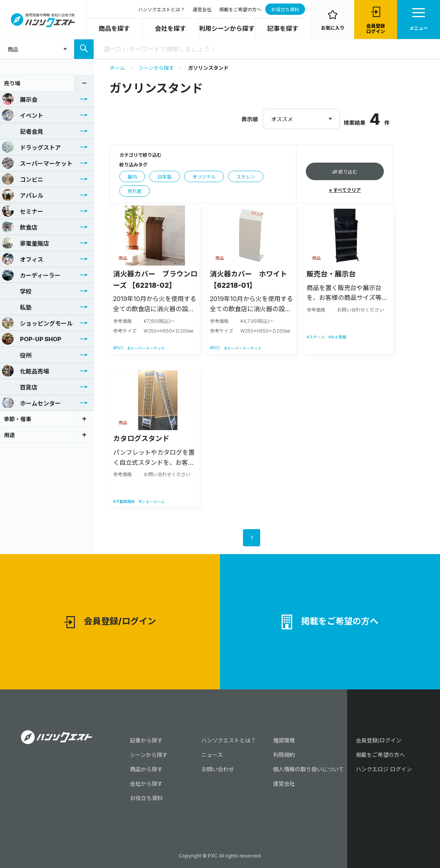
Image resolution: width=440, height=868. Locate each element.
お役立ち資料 (285, 10)
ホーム (117, 68)
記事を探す (283, 28)
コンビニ (23, 179)
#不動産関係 (124, 501)
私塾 (17, 307)
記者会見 (23, 131)
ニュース (212, 755)
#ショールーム (152, 501)
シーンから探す (156, 68)
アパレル (23, 195)
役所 (17, 355)
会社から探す (146, 784)
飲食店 (20, 227)
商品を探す (114, 28)
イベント (23, 115)
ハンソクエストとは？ (161, 10)
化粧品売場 (26, 371)
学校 (17, 291)
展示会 (20, 99)
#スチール (316, 337)
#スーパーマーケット (146, 348)
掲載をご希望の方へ (240, 10)
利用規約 (284, 755)
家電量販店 (26, 243)
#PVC (118, 348)
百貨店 (20, 387)
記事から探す (146, 740)
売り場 (12, 83)
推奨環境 (284, 740)
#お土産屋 (337, 337)
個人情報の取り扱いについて (309, 769)
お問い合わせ (218, 769)
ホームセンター (31, 403)
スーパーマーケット (37, 163)
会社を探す (170, 28)
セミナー (23, 211)
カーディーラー (31, 275)
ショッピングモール (37, 323)
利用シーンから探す (227, 28)
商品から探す (146, 769)
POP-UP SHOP (32, 339)
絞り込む (345, 172)
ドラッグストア (31, 147)
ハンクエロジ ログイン (384, 769)
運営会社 (202, 10)
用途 (9, 435)
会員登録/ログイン (110, 622)
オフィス (23, 259)
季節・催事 (18, 419)
